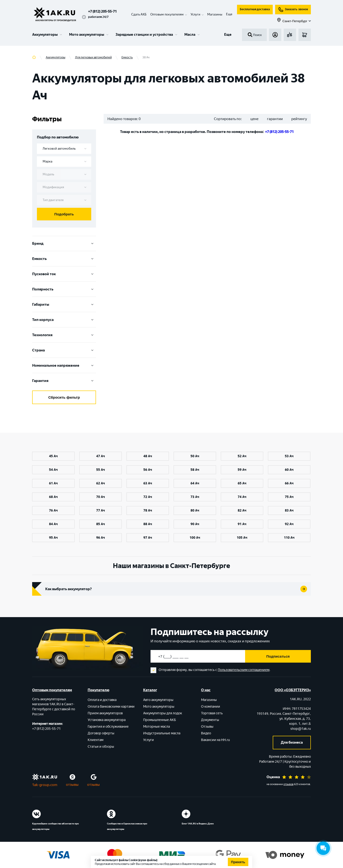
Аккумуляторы (45, 35)
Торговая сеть (212, 713)
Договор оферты (101, 733)
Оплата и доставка (102, 700)
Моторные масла (156, 727)
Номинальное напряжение (64, 365)
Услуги (149, 740)
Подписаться (278, 656)
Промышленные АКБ (160, 720)
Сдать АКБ (139, 14)
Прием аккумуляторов (105, 713)
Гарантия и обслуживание (108, 727)
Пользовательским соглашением (244, 670)
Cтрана (64, 350)
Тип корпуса (64, 320)
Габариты (64, 305)
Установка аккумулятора (107, 720)
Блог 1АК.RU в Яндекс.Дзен (198, 824)
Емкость (64, 259)
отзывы (72, 785)
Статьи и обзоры (101, 747)
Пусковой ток (64, 274)
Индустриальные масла (162, 733)
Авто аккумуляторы (158, 700)
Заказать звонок (293, 10)
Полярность (64, 289)
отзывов (288, 784)
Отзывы (207, 727)
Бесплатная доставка (255, 9)
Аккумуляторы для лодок (163, 713)
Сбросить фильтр (64, 397)
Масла (190, 35)
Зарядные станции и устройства (144, 35)
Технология (64, 335)
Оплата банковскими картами (111, 707)
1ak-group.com (45, 785)
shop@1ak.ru (301, 729)
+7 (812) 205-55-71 (102, 11)
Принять (238, 862)
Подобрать (64, 214)
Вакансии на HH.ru (215, 740)
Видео (206, 733)
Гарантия (64, 381)
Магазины (215, 14)
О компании (211, 707)
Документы (210, 720)
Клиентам (96, 740)
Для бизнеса (292, 742)
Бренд (64, 244)
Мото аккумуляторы (87, 35)
